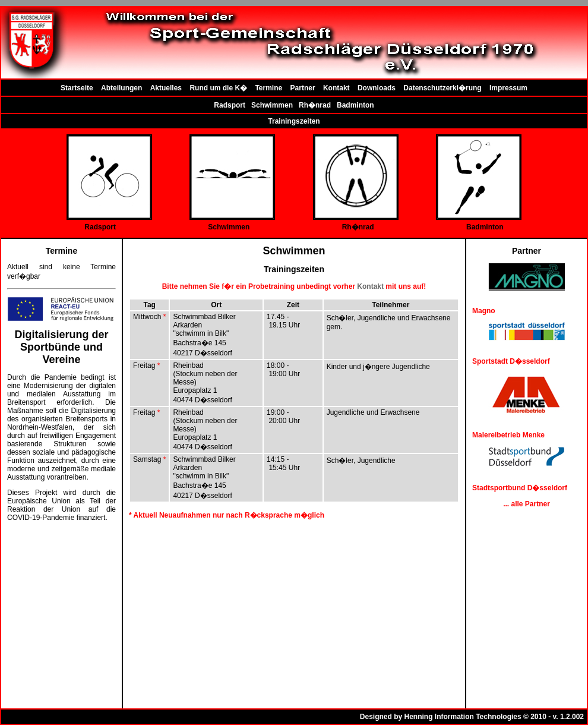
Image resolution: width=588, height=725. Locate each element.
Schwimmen (272, 105)
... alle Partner (527, 504)
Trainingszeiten (294, 121)
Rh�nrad (315, 105)
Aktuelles (166, 88)
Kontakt (336, 88)
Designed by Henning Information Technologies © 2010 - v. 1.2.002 (472, 717)
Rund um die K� (218, 88)
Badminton (355, 105)
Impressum (508, 88)
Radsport (230, 105)
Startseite (77, 88)
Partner (303, 88)
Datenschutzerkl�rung (442, 88)
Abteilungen (121, 88)
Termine (268, 88)
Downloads (377, 88)
